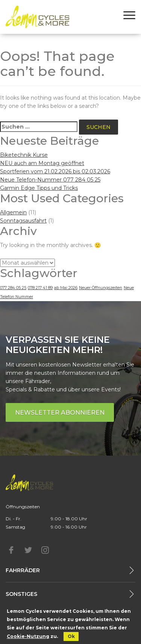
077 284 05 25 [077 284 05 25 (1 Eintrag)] (13, 288)
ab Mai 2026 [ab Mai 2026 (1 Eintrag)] (66, 288)
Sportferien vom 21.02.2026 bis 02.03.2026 (55, 171)
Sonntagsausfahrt (23, 221)
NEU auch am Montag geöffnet (42, 163)
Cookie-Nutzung (28, 636)
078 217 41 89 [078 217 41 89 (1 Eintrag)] (40, 288)
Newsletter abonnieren (60, 413)
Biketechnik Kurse (24, 155)
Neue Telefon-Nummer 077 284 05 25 (50, 180)
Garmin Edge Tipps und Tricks (39, 188)
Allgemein (13, 212)
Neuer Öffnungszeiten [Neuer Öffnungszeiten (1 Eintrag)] (101, 288)
